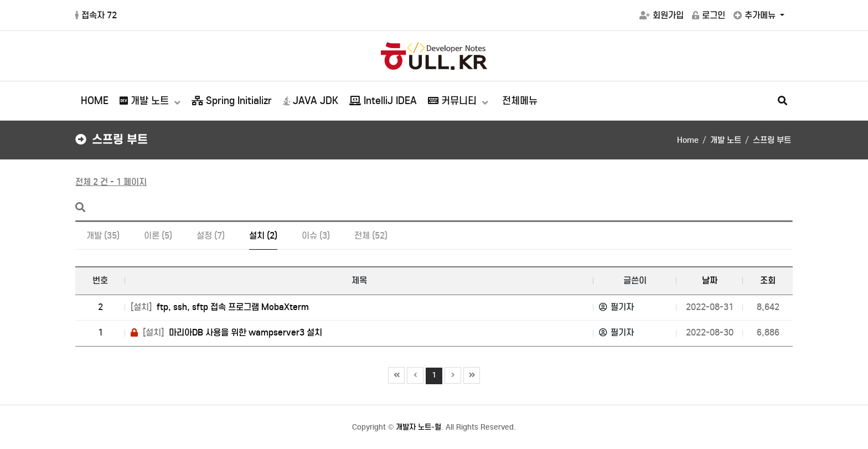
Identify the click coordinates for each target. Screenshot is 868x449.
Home (688, 140)
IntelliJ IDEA (383, 101)
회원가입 (662, 15)
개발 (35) (103, 236)
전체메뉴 (520, 101)
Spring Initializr (232, 101)
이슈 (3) (316, 236)
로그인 (709, 15)
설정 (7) (211, 236)
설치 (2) (263, 236)
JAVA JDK (311, 101)
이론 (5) (158, 236)
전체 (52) (371, 236)
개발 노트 (146, 101)
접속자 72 (96, 15)
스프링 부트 (772, 140)
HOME (95, 101)
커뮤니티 (454, 101)
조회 (768, 280)
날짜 (710, 280)
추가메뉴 (756, 15)
